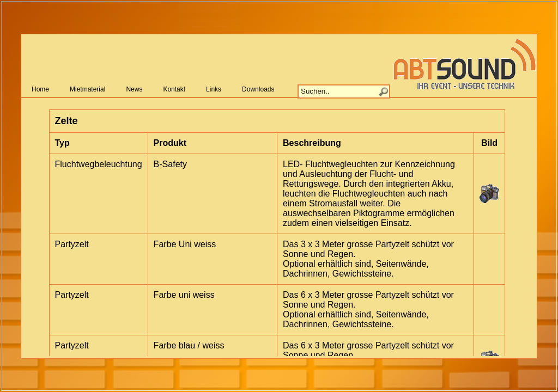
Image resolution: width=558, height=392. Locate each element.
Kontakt (174, 89)
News (134, 89)
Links (214, 89)
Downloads (258, 89)
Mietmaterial (87, 89)
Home (40, 89)
